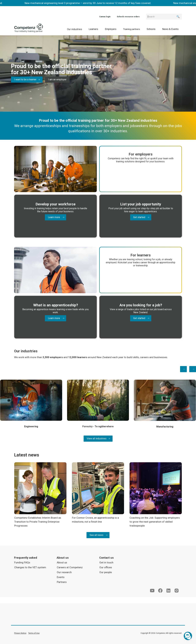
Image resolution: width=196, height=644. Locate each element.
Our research (64, 572)
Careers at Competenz (70, 567)
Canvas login (105, 17)
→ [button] (194, 369)
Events (61, 577)
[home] (29, 28)
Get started (139, 217)
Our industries (75, 29)
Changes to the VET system (30, 567)
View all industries (97, 438)
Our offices (106, 567)
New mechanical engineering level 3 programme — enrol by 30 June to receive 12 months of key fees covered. (90, 3)
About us (62, 562)
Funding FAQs (22, 562)
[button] (93, 29)
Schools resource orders (128, 17)
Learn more (54, 217)
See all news (96, 535)
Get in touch (106, 562)
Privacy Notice (20, 633)
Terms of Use (34, 633)
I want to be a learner (25, 79)
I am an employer (57, 79)
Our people (106, 572)
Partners (62, 582)
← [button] (184, 369)
